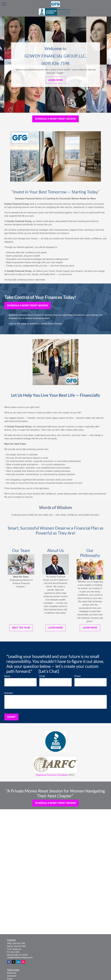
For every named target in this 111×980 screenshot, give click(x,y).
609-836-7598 (19, 943)
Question (9, 693)
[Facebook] (9, 962)
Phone (78, 676)
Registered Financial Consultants (56, 766)
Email (42, 676)
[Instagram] (23, 962)
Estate (10, 979)
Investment (12, 976)
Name (7, 676)
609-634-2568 (20, 946)
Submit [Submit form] (11, 717)
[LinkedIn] (18, 962)
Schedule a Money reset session (28, 306)
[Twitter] (14, 962)
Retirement (12, 973)
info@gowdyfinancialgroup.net (20, 957)
